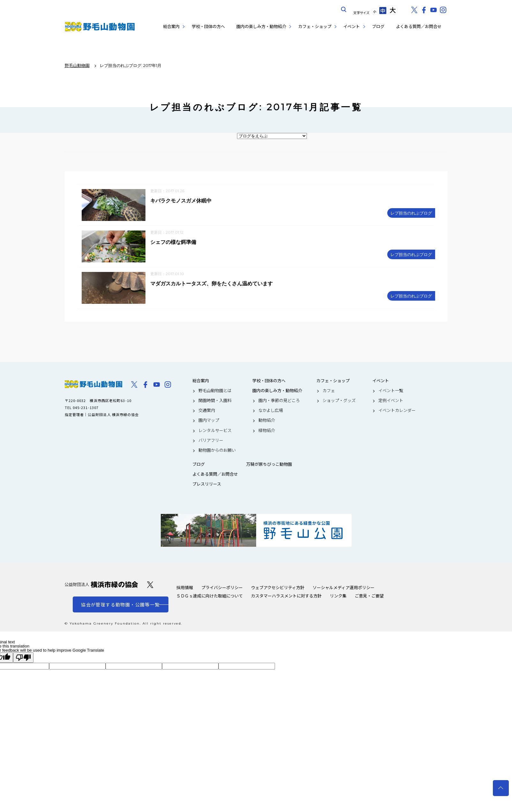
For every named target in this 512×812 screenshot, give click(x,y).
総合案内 (171, 26)
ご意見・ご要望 (369, 596)
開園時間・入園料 (215, 401)
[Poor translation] (23, 658)
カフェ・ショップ (315, 26)
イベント (352, 26)
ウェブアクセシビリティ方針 (278, 588)
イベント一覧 (391, 391)
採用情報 (185, 588)
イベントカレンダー (397, 411)
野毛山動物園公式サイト (100, 27)
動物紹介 (267, 421)
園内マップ (209, 421)
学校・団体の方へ (208, 26)
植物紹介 (267, 431)
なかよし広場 (271, 411)
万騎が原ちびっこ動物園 (269, 465)
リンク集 (338, 596)
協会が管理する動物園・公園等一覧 (120, 605)
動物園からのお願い (217, 451)
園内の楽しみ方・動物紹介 (261, 26)
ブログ (378, 26)
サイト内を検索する (344, 10)
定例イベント (391, 401)
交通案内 (207, 411)
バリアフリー (211, 441)
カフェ (329, 391)
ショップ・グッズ (339, 401)
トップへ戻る (501, 788)
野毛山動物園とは (215, 391)
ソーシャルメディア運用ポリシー (344, 588)
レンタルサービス (215, 431)
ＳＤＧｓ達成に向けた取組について (210, 596)
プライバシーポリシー (222, 588)
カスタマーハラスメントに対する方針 (286, 596)
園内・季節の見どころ (279, 401)
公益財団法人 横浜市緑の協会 (101, 585)
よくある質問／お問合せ (419, 26)
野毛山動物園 (93, 385)
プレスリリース (207, 485)
